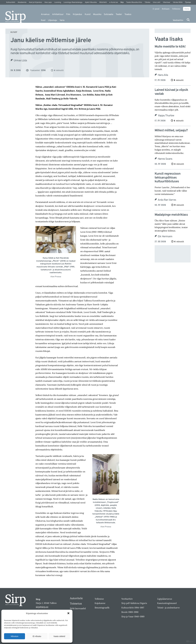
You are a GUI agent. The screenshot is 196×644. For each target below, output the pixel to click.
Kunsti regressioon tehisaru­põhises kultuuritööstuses (168, 178)
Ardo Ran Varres (167, 200)
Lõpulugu (53, 20)
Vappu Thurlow (166, 116)
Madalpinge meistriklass (171, 215)
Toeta (187, 9)
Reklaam (166, 9)
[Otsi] (188, 20)
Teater (119, 14)
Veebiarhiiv (178, 20)
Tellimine (176, 9)
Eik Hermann (165, 237)
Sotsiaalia (108, 14)
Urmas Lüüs (20, 61)
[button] (68, 613)
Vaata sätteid (59, 636)
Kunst (88, 14)
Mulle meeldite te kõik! (170, 47)
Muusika (97, 14)
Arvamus (45, 14)
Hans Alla (163, 75)
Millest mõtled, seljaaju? (171, 131)
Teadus (128, 14)
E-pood (156, 9)
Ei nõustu (37, 636)
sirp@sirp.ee (42, 607)
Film (68, 14)
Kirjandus (77, 14)
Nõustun (15, 636)
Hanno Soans (165, 159)
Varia (62, 20)
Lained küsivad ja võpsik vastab (171, 92)
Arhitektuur (58, 14)
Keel (43, 20)
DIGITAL (190, 641)
